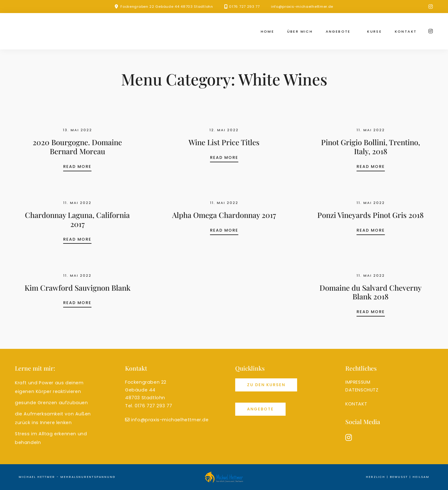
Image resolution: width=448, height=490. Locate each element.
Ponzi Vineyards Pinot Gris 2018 (371, 215)
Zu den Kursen (266, 385)
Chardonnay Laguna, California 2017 (77, 219)
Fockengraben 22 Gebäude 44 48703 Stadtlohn (167, 7)
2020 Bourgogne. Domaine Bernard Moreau (77, 147)
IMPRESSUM (358, 382)
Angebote (338, 31)
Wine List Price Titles (224, 142)
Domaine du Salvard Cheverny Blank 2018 (371, 292)
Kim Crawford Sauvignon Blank (77, 288)
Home (268, 31)
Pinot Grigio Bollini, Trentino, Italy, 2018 (371, 147)
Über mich (300, 31)
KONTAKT (356, 404)
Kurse (374, 31)
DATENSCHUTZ (362, 390)
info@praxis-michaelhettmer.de (302, 7)
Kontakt (406, 31)
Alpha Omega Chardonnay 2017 (224, 215)
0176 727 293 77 (244, 7)
